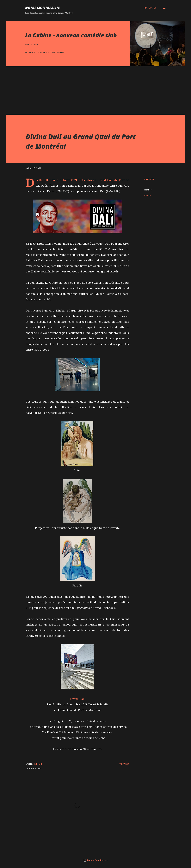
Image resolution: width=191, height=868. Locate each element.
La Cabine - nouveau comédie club (71, 35)
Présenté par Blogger (96, 860)
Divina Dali (77, 699)
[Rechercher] (150, 8)
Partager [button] (30, 52)
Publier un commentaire (51, 52)
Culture (148, 195)
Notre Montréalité (43, 8)
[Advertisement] (95, 87)
